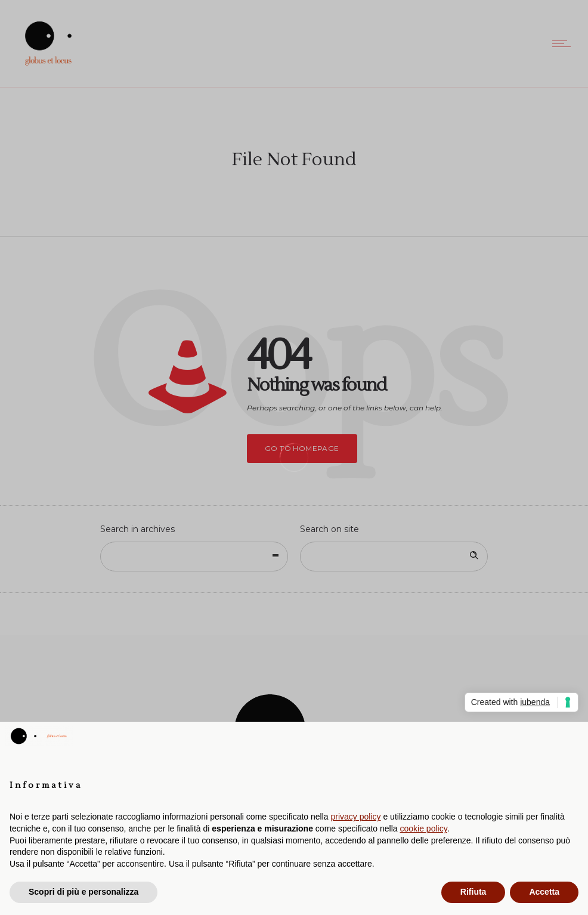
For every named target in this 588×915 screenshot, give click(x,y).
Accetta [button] (544, 892)
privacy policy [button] (356, 817)
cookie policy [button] (424, 829)
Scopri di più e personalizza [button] (83, 892)
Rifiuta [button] (474, 892)
